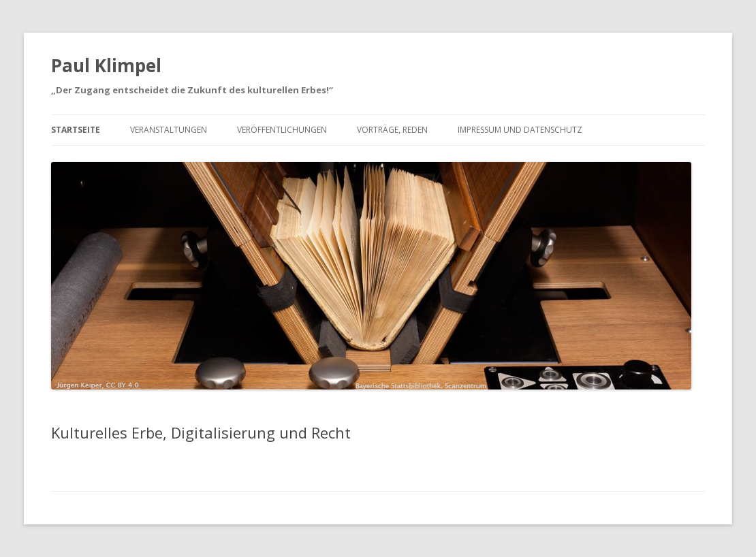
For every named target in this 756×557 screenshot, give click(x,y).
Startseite (76, 130)
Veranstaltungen (169, 130)
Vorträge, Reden (392, 130)
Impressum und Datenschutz (520, 130)
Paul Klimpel (106, 65)
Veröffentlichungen (282, 130)
